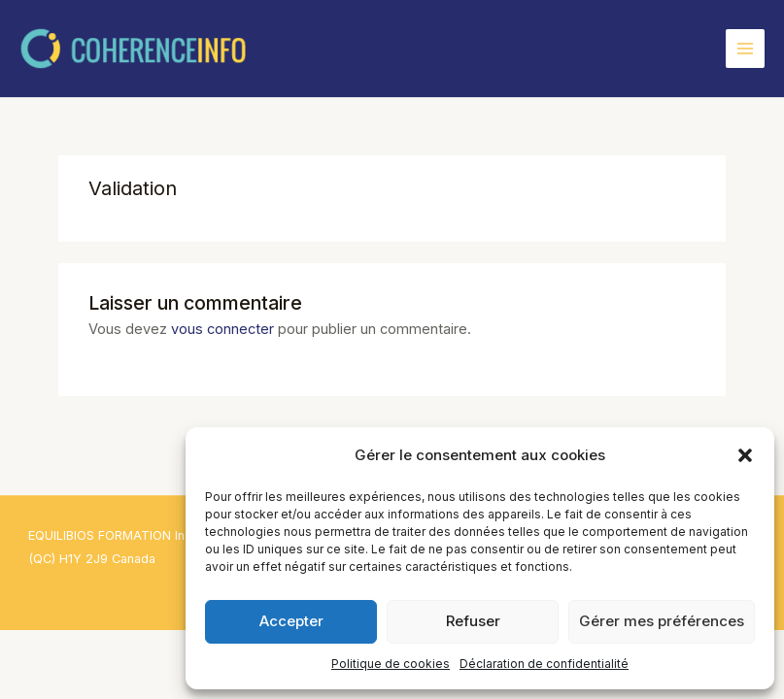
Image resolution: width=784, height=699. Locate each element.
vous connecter (222, 329)
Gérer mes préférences (662, 621)
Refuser (473, 621)
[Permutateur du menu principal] (745, 49)
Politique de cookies (391, 664)
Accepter (291, 621)
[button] (745, 455)
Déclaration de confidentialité (544, 664)
